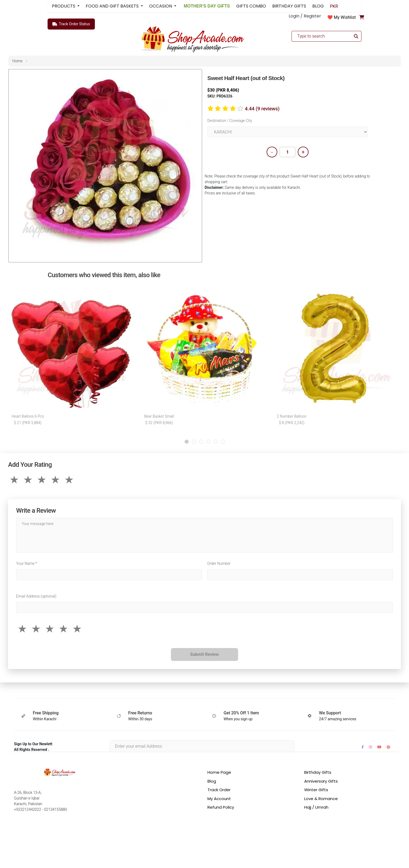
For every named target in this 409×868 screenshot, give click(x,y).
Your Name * (27, 563)
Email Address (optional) (36, 596)
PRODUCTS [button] (64, 6)
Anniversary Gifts (321, 781)
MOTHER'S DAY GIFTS (206, 6)
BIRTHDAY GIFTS (289, 6)
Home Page (219, 772)
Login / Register (305, 16)
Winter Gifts (316, 790)
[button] (187, 442)
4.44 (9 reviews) (262, 109)
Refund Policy (221, 807)
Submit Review (205, 654)
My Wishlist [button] (345, 17)
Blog (212, 781)
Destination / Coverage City (230, 121)
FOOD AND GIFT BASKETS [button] (113, 6)
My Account (219, 799)
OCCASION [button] (161, 6)
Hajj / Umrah (316, 807)
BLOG (318, 6)
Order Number (219, 563)
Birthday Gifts (318, 772)
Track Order (219, 790)
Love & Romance (321, 799)
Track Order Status (71, 24)
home (17, 61)
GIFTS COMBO (251, 6)
